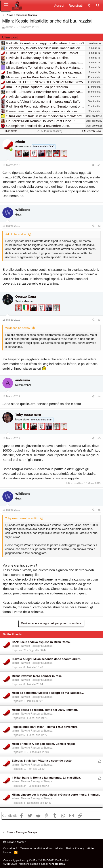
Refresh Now (91, 131)
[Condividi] (93, 165)
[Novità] (89, 5)
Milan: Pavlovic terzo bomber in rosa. (37, 676)
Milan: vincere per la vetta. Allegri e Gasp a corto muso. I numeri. (56, 795)
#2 (99, 226)
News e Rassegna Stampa (37, 646)
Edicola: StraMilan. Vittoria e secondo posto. (42, 761)
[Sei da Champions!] (34, 160)
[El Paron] (27, 160)
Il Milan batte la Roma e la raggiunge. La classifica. (46, 778)
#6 (99, 510)
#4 (99, 396)
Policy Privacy (75, 848)
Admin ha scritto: (16, 234)
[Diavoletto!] (19, 160)
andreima (23, 380)
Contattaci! (10, 848)
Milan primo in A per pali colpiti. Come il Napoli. (44, 744)
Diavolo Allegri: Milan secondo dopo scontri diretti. (46, 659)
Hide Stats (10, 131)
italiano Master (14, 842)
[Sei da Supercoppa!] (49, 160)
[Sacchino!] (57, 160)
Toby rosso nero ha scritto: (22, 518)
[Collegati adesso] (11, 149)
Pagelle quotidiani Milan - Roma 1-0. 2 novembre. (45, 727)
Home (7, 852)
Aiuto (91, 848)
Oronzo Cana (26, 296)
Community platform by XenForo (36, 860)
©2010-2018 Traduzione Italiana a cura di (34, 864)
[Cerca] (98, 5)
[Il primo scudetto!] (27, 315)
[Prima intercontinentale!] (64, 160)
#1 (99, 165)
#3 (99, 320)
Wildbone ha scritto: (18, 328)
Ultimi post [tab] (10, 37)
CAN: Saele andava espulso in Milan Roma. (41, 642)
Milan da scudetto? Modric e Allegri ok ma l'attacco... (48, 693)
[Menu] (6, 6)
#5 (99, 438)
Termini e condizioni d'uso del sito (42, 848)
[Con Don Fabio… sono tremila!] (42, 160)
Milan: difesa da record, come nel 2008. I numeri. (45, 710)
